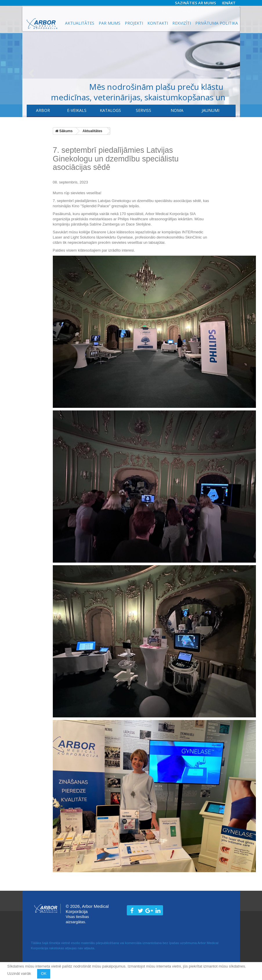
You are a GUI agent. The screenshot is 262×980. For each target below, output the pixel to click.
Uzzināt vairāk (20, 973)
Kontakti (158, 23)
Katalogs (110, 110)
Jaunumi (210, 110)
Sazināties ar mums (196, 3)
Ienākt (229, 3)
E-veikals (77, 110)
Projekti (134, 23)
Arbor (43, 110)
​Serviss (143, 110)
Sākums (64, 131)
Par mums (110, 23)
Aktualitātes (80, 23)
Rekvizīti (182, 23)
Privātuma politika (217, 23)
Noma (177, 110)
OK (44, 973)
